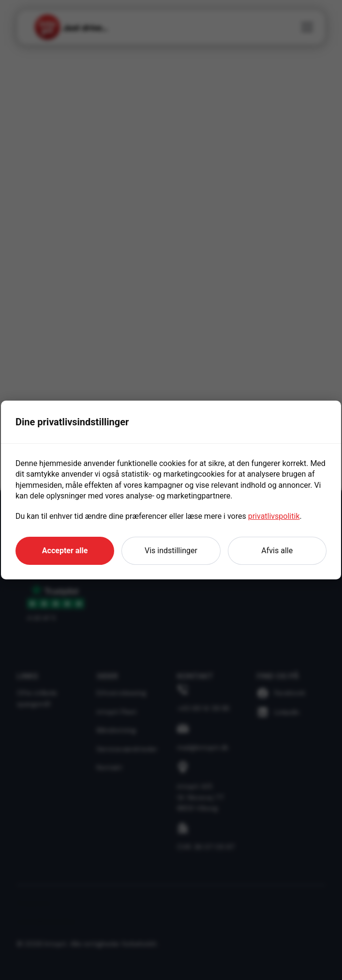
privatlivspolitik (274, 516)
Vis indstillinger (171, 551)
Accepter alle (65, 551)
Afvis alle (277, 551)
